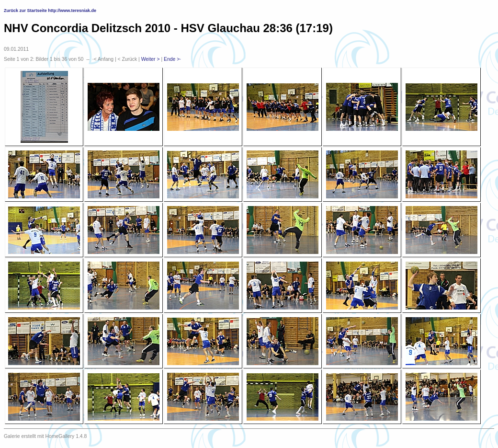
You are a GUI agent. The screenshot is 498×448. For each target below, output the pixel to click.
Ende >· (172, 59)
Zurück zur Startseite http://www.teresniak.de (50, 11)
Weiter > (151, 59)
